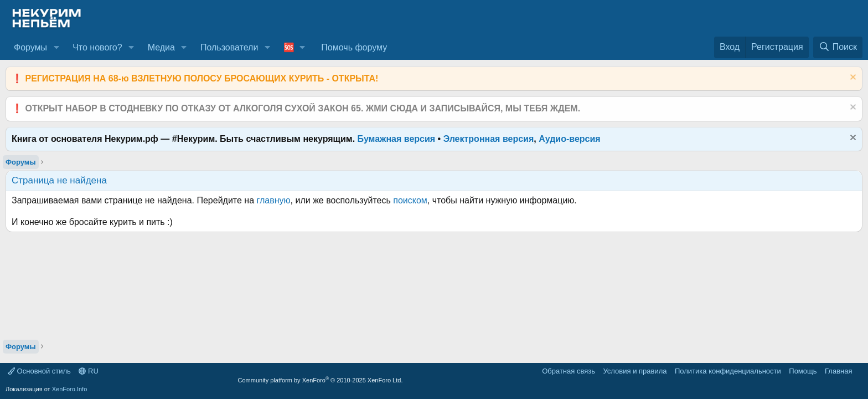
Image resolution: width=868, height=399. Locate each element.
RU (88, 371)
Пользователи (229, 47)
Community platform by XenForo (321, 380)
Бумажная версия (397, 139)
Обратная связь (569, 371)
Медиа (161, 47)
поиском (410, 200)
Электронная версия (489, 139)
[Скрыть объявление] (852, 78)
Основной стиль (39, 371)
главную (274, 200)
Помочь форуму (354, 47)
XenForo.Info (70, 389)
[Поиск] (838, 47)
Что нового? (97, 47)
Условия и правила (635, 371)
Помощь (803, 371)
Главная (838, 371)
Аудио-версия (570, 139)
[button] (56, 48)
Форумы (30, 47)
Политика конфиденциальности (728, 371)
